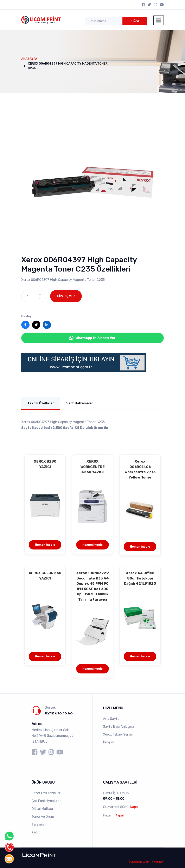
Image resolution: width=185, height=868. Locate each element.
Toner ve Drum (43, 817)
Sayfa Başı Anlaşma (119, 727)
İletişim (109, 742)
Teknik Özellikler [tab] (41, 403)
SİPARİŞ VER (66, 296)
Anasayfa (29, 59)
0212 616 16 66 (59, 713)
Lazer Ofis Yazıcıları (46, 793)
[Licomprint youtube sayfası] (59, 752)
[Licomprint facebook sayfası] (35, 752)
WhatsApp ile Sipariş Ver (92, 338)
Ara (136, 21)
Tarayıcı (38, 824)
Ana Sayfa (111, 719)
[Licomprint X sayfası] (43, 752)
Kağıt (36, 832)
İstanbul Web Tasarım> (146, 862)
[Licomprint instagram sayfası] (51, 752)
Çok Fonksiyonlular (46, 801)
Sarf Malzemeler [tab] (80, 403)
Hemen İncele (45, 545)
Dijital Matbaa (42, 809)
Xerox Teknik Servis (118, 734)
